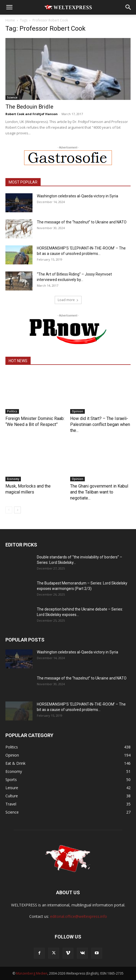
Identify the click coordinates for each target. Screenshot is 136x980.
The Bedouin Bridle (29, 107)
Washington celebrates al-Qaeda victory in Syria (77, 196)
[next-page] (17, 510)
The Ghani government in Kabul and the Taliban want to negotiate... (99, 492)
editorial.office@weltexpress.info (79, 916)
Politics (12, 411)
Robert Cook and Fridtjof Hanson (32, 114)
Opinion (77, 411)
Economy (13, 479)
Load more (68, 300)
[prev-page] (9, 510)
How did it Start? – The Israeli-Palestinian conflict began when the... (100, 424)
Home (10, 20)
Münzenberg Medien (32, 973)
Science (12, 97)
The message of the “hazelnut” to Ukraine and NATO (82, 222)
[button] (9, 7)
